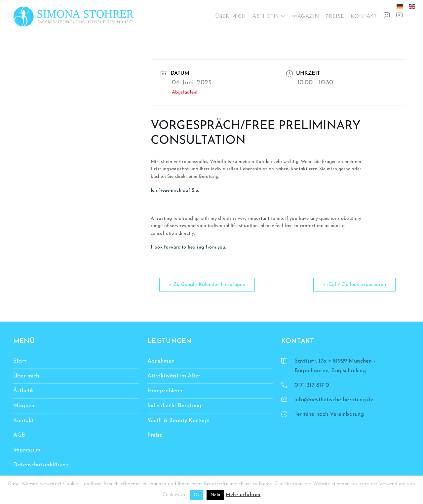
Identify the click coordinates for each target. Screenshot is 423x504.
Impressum (27, 450)
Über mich (231, 17)
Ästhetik (266, 17)
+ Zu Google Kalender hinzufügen (207, 285)
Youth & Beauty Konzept (179, 421)
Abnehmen (161, 361)
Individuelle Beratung (174, 406)
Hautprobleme (166, 391)
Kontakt (364, 17)
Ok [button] (196, 495)
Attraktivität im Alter (174, 376)
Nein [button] (215, 495)
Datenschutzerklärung (41, 465)
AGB (19, 435)
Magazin (306, 17)
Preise (335, 17)
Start (20, 361)
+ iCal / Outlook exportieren (354, 285)
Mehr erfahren (243, 495)
